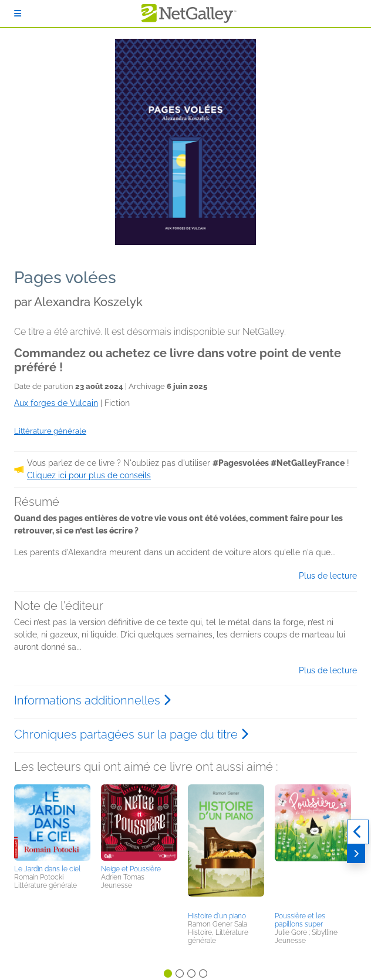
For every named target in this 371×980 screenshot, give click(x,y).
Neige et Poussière (131, 869)
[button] (52, 823)
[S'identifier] (18, 14)
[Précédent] (358, 832)
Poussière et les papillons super (300, 920)
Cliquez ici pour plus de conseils (89, 475)
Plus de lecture (328, 576)
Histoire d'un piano (217, 916)
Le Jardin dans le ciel (47, 869)
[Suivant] (356, 854)
